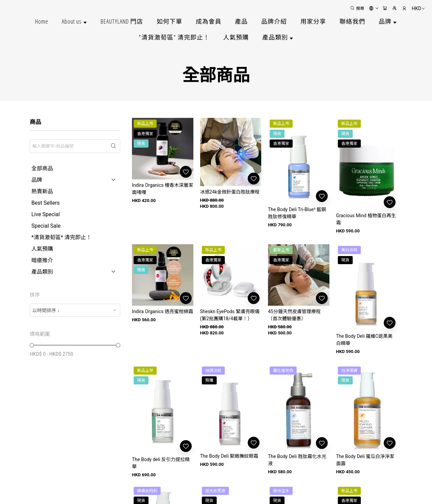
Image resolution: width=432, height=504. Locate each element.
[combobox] (75, 310)
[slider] (32, 345)
